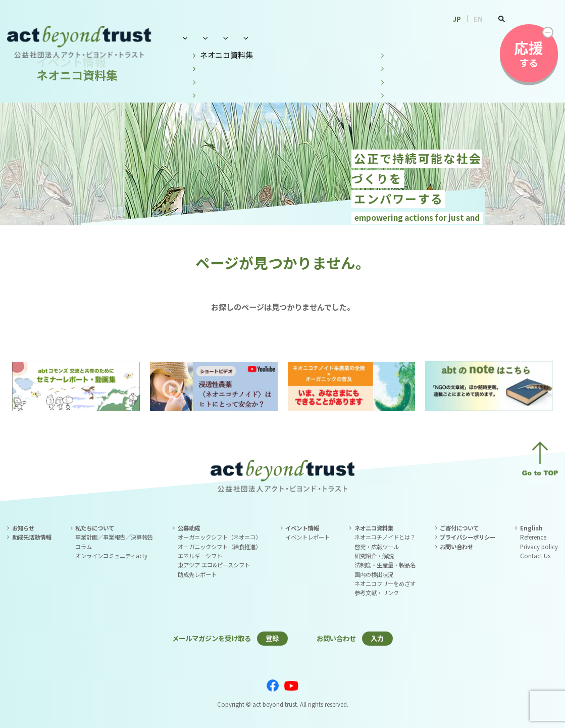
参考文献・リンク (377, 593)
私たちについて (206, 37)
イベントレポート (307, 537)
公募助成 (265, 37)
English (531, 528)
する (529, 53)
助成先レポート (197, 574)
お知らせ (23, 528)
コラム (84, 547)
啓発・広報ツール (377, 547)
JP (457, 19)
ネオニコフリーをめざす (385, 584)
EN (478, 19)
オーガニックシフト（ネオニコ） (219, 537)
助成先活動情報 (32, 537)
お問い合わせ (455, 37)
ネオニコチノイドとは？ (385, 537)
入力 (377, 638)
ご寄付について (459, 528)
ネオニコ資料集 (388, 37)
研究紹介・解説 (374, 556)
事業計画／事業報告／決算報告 (114, 537)
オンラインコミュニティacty (111, 556)
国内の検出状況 (374, 574)
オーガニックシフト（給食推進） (219, 547)
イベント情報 (321, 37)
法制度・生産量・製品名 (385, 565)
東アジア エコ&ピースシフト (214, 565)
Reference (533, 537)
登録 (272, 638)
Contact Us (535, 556)
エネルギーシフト (200, 556)
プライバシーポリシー (468, 537)
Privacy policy (539, 547)
